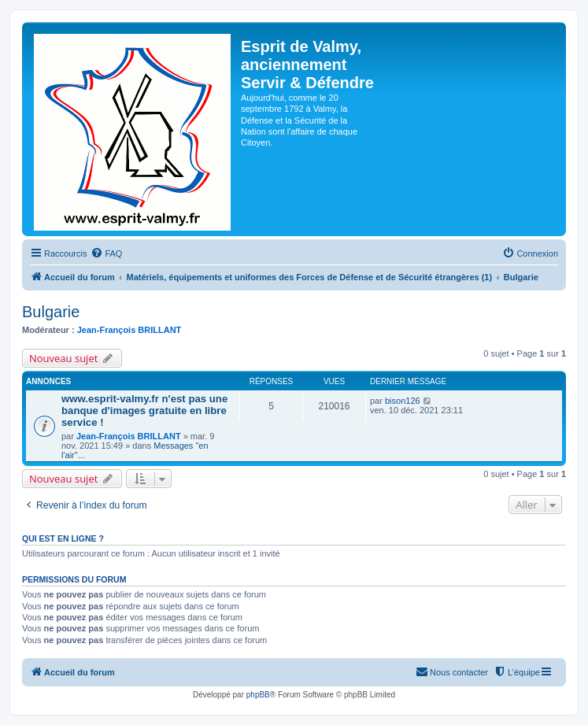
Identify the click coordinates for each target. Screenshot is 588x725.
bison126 (403, 401)
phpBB (258, 695)
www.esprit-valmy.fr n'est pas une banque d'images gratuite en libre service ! (144, 411)
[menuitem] (106, 253)
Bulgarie (51, 312)
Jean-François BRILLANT (129, 330)
